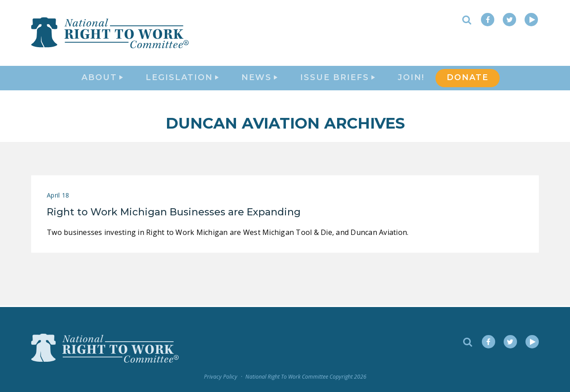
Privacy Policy (221, 377)
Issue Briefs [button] (338, 78)
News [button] (259, 78)
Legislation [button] (182, 78)
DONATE (468, 78)
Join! (411, 78)
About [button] (102, 78)
